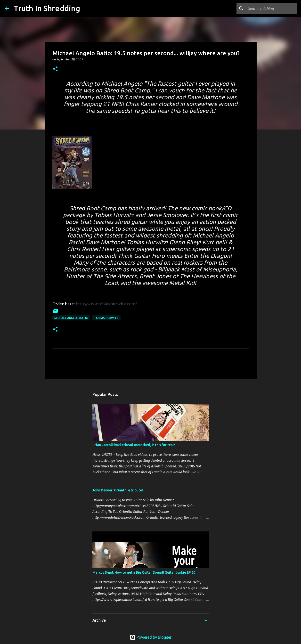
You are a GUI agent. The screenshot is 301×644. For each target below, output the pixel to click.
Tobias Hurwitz (106, 318)
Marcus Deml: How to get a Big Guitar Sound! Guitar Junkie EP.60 (144, 572)
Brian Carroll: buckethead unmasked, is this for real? (134, 445)
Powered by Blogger (151, 637)
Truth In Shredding (47, 8)
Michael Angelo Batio (71, 318)
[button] (55, 69)
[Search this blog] (272, 8)
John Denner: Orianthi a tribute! (118, 490)
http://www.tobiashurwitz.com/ (106, 304)
